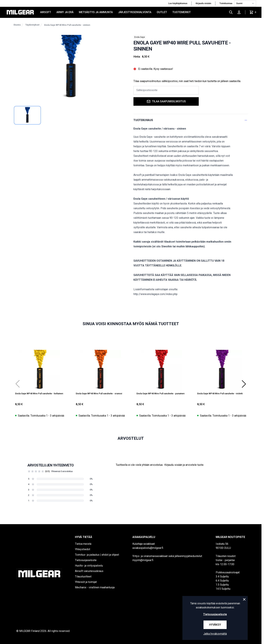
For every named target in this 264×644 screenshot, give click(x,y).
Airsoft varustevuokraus (89, 571)
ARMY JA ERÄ (65, 12)
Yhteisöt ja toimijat (86, 582)
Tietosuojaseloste (86, 560)
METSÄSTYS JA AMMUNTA (96, 12)
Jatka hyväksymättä (215, 634)
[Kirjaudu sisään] (239, 12)
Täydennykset (32, 25)
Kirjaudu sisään (203, 3)
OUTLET (162, 12)
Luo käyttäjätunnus (178, 3)
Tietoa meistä (83, 544)
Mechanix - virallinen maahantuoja (95, 587)
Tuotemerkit (182, 12)
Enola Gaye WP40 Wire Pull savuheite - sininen (67, 25)
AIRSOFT (46, 12)
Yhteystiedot (83, 549)
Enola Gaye (140, 37)
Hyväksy (215, 625)
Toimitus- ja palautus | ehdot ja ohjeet (97, 555)
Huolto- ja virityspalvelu (89, 566)
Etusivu (17, 25)
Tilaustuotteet (83, 577)
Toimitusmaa (226, 3)
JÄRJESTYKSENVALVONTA (135, 12)
